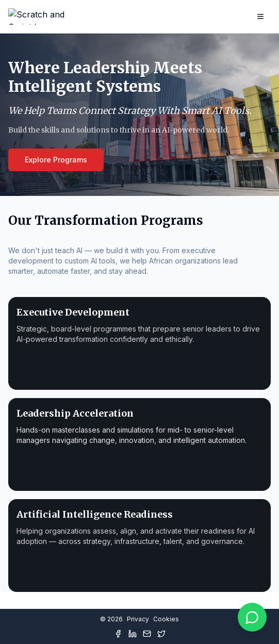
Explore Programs (56, 160)
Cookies (166, 619)
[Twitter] (161, 634)
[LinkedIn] (133, 634)
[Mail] (147, 634)
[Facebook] (118, 634)
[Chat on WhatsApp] (252, 617)
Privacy (138, 619)
